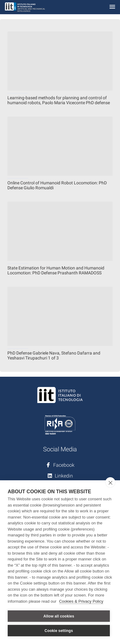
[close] (110, 482)
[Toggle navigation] (112, 7)
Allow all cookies (59, 616)
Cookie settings (59, 631)
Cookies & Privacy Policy (81, 601)
